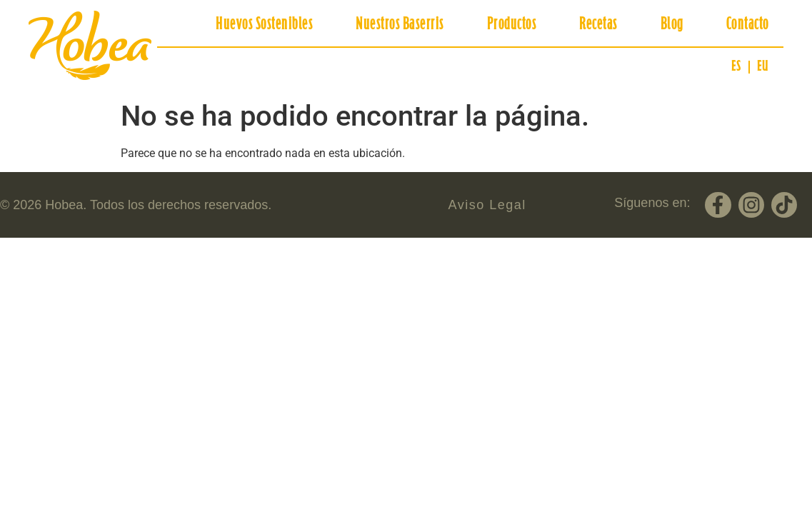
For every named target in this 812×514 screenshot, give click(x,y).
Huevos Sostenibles (264, 25)
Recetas (598, 25)
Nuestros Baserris (400, 25)
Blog (672, 25)
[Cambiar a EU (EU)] (763, 67)
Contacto (748, 25)
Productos (512, 25)
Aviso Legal (487, 205)
